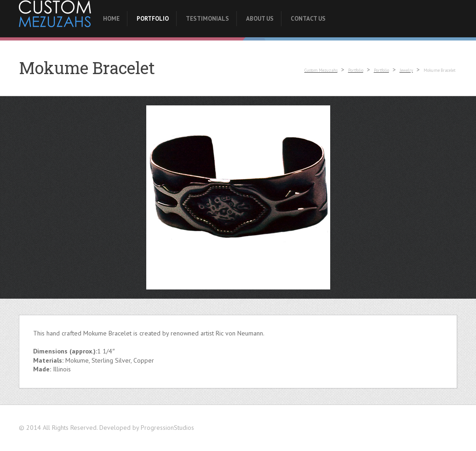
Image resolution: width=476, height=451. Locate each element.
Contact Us (308, 19)
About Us (260, 19)
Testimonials (207, 19)
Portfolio (153, 19)
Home (111, 19)
